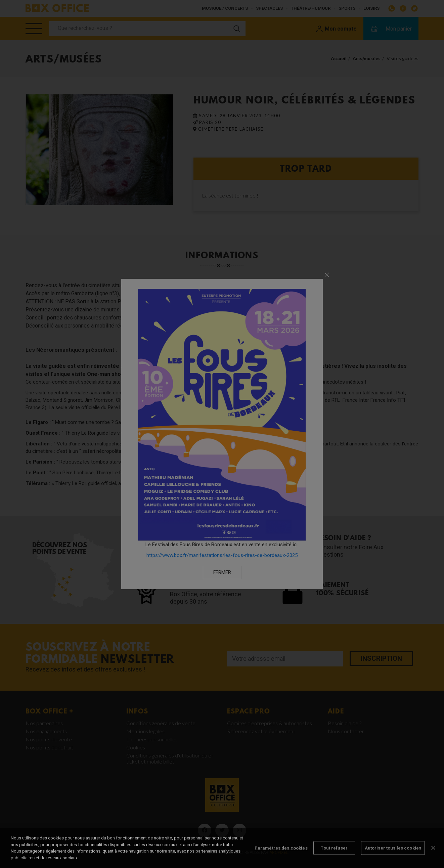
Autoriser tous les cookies (393, 854)
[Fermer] (433, 854)
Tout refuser (334, 854)
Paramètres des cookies (281, 854)
